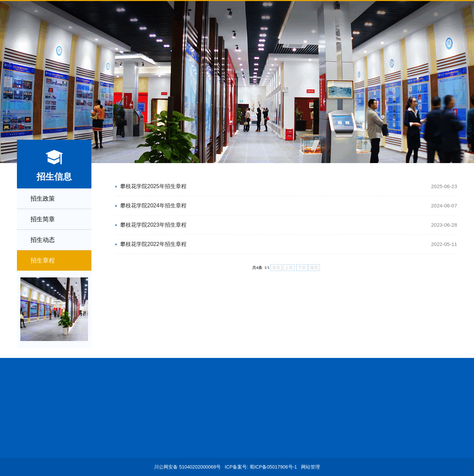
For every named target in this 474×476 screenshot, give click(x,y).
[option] (237, 82)
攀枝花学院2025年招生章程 (289, 186)
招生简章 (43, 219)
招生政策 (43, 199)
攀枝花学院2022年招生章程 (289, 244)
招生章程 (43, 260)
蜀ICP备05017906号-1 (273, 467)
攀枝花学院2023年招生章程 (289, 225)
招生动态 (43, 240)
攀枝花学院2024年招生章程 (289, 206)
